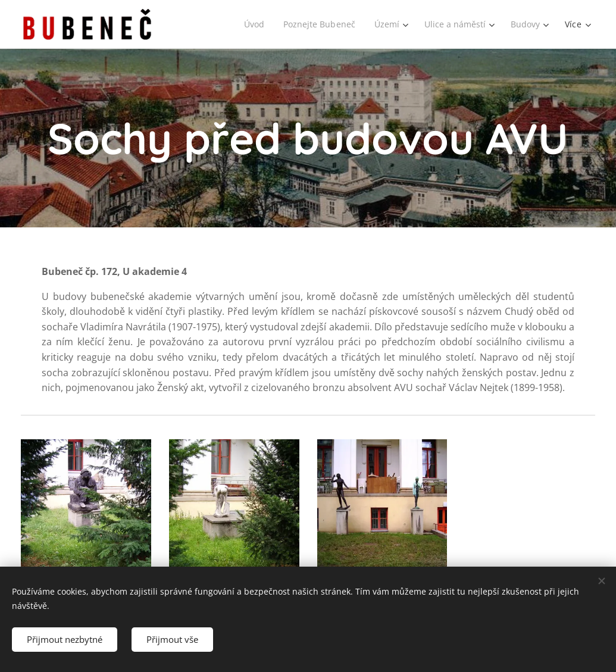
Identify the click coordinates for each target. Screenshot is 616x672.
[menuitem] (251, 24)
